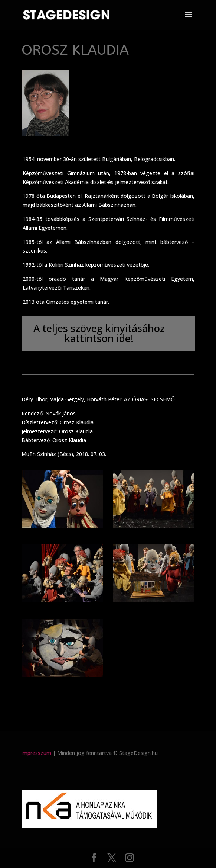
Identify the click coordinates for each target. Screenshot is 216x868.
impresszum (36, 753)
